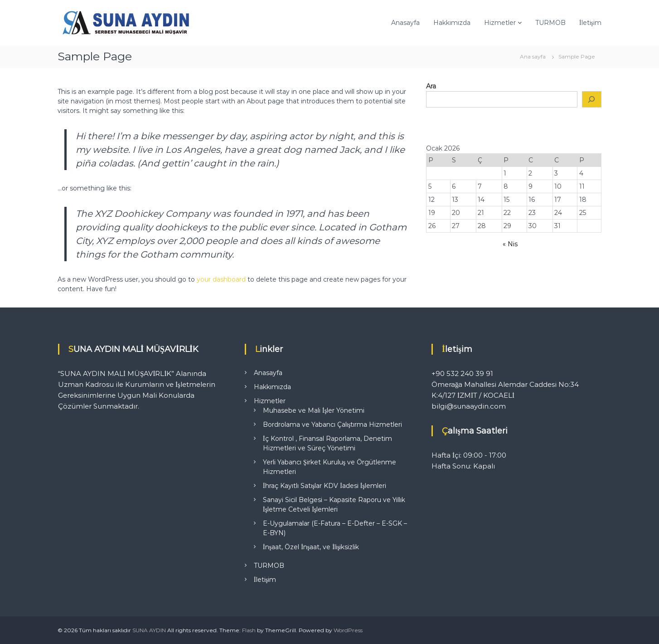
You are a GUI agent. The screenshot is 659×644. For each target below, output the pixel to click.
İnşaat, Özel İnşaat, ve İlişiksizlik (311, 547)
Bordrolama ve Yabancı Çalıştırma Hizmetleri (332, 424)
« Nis (510, 244)
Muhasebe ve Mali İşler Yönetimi (314, 410)
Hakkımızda (452, 23)
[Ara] (592, 100)
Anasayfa (405, 23)
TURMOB (550, 23)
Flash (249, 630)
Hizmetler (500, 23)
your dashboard (221, 279)
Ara (431, 86)
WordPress (348, 630)
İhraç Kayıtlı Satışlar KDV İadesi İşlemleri (325, 486)
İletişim (590, 23)
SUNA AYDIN (149, 630)
